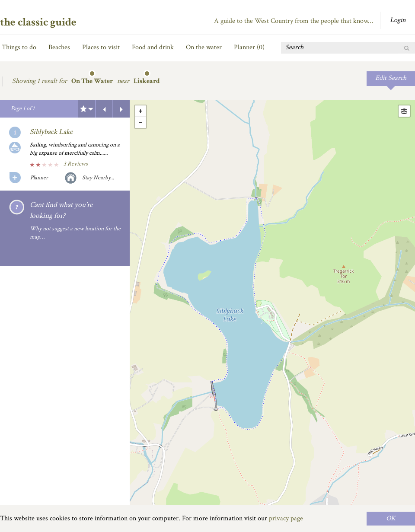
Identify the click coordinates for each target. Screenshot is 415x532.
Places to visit (101, 47)
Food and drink (153, 47)
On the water (204, 47)
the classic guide (38, 22)
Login (398, 20)
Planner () (249, 47)
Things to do (19, 47)
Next (121, 109)
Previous (104, 109)
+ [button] (140, 111)
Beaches (59, 47)
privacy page (286, 518)
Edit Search (391, 78)
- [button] (140, 122)
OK (391, 518)
